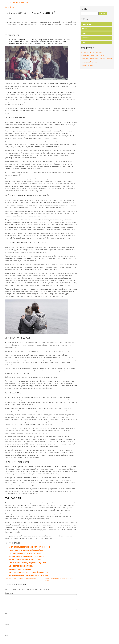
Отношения (85, 38)
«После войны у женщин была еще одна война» (26, 557)
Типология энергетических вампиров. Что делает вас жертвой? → (59, 579)
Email (7, 627)
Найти (103, 14)
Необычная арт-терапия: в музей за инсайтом (26, 550)
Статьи (84, 42)
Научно (84, 33)
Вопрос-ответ (86, 24)
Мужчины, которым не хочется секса (92, 55)
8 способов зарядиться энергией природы (25, 553)
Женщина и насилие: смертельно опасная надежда (28, 576)
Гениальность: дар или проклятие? (92, 52)
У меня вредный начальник (89, 62)
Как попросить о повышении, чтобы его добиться (96, 59)
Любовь (84, 29)
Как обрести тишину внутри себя (21, 566)
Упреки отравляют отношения (20, 569)
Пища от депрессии (87, 65)
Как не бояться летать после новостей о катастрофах (29, 572)
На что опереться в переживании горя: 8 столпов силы (29, 547)
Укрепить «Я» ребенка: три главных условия (25, 560)
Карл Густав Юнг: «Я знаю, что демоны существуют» (28, 563)
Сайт (6, 638)
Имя (7, 616)
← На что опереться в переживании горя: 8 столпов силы (21, 579)
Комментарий (9, 593)
